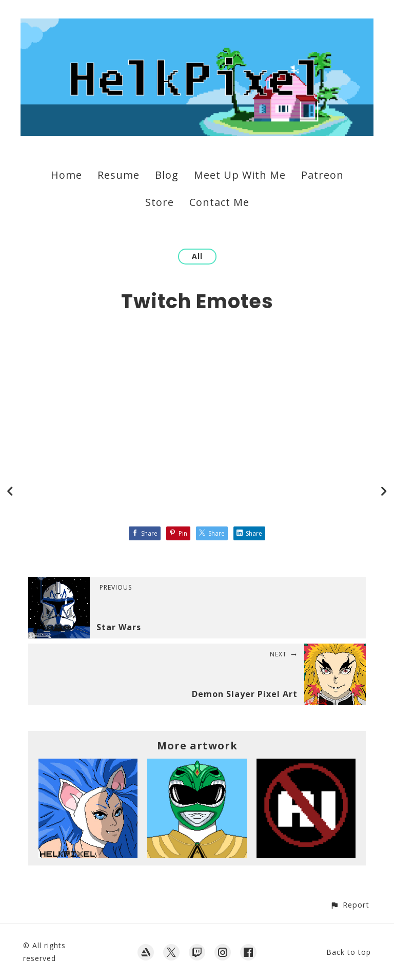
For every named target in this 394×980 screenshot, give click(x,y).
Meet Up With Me (240, 175)
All (197, 256)
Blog (167, 175)
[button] (350, 905)
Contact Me (219, 202)
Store (160, 202)
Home (66, 175)
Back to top (349, 952)
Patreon (322, 175)
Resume (119, 175)
